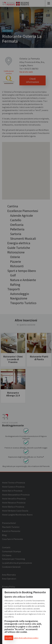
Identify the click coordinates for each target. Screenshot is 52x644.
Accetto (9, 638)
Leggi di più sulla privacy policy (26, 638)
